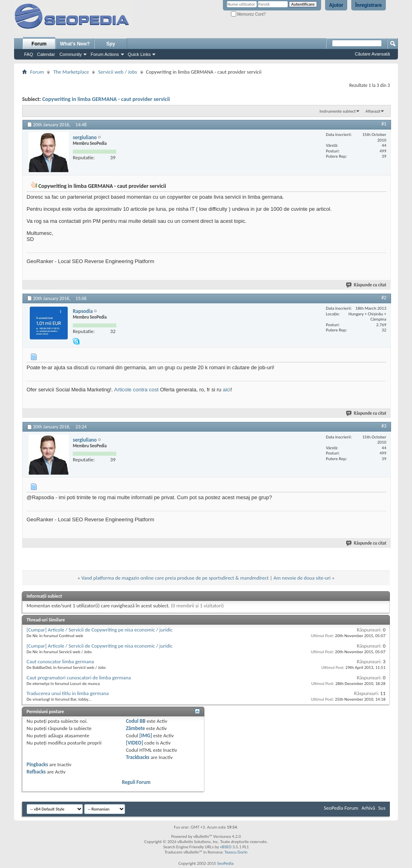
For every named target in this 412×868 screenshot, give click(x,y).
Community (71, 54)
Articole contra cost (136, 390)
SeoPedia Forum (341, 808)
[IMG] (146, 735)
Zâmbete (135, 728)
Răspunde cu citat (367, 285)
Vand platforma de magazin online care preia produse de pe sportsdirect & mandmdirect (175, 578)
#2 (384, 298)
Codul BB (136, 721)
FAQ (29, 54)
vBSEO (226, 847)
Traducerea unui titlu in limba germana (68, 693)
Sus (382, 808)
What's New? (75, 44)
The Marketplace (71, 72)
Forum (39, 44)
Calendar (46, 54)
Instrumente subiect (338, 111)
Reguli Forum (136, 782)
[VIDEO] (135, 743)
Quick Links (139, 54)
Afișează (373, 111)
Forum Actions (105, 54)
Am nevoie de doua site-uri (302, 578)
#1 (384, 124)
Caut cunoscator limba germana (60, 661)
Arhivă (368, 808)
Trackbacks (138, 757)
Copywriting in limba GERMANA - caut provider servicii (106, 99)
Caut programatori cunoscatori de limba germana (79, 678)
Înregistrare (369, 5)
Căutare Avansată (372, 54)
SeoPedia (226, 863)
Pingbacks (37, 764)
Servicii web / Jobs (118, 72)
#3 (384, 426)
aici (227, 390)
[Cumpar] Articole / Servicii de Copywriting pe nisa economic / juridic (100, 630)
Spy (111, 44)
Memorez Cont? (248, 14)
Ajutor (336, 5)
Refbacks (36, 772)
